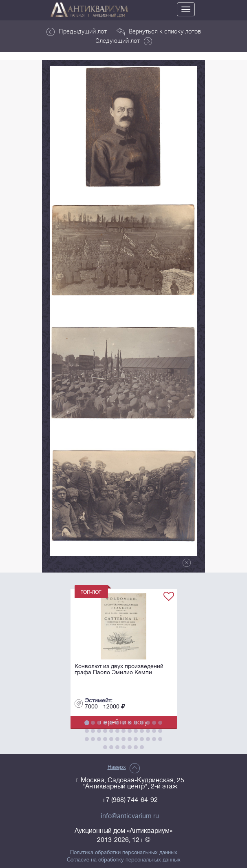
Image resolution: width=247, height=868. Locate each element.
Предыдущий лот (77, 31)
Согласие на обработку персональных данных (124, 860)
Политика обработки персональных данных (124, 852)
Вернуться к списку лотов (159, 31)
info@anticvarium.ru (130, 816)
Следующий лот (124, 41)
